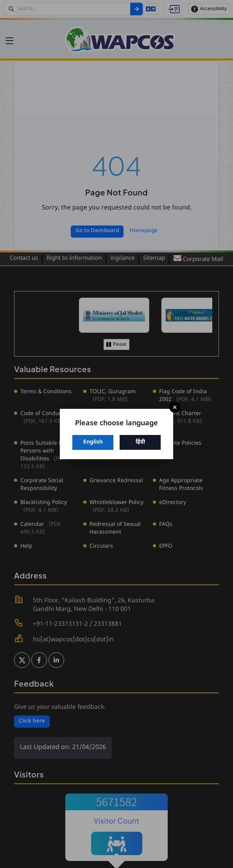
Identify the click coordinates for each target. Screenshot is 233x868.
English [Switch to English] (93, 442)
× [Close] (175, 407)
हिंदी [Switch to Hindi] (140, 442)
